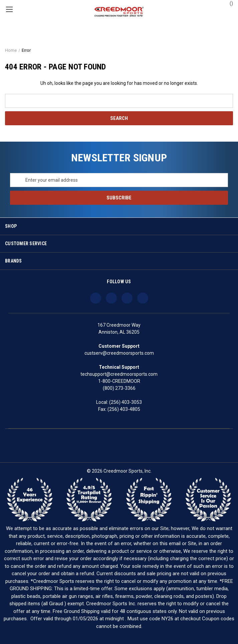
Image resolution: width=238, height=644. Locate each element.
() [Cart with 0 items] (228, 3)
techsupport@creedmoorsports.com (119, 374)
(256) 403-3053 (126, 402)
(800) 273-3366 (119, 388)
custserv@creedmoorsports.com (119, 353)
